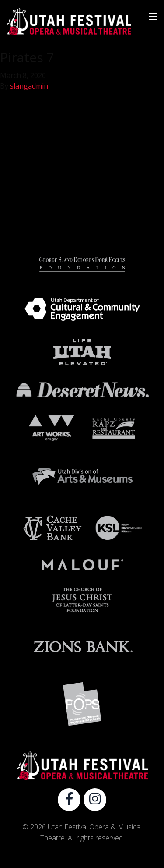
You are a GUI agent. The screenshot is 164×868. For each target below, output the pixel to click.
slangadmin (29, 86)
